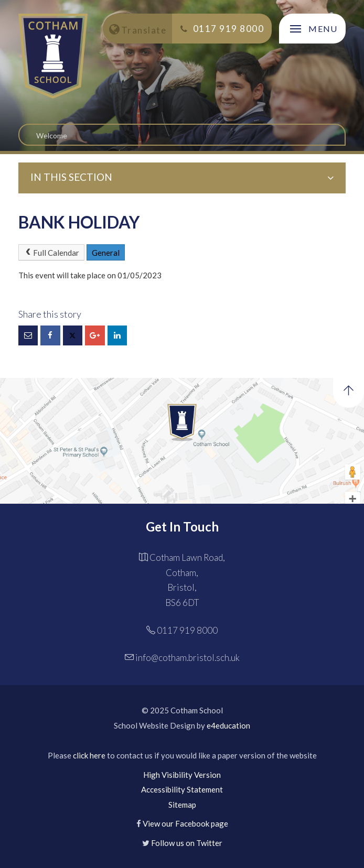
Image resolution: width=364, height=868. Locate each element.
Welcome (52, 135)
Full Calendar (51, 253)
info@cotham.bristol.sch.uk (188, 658)
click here (89, 755)
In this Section (182, 177)
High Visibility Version (182, 775)
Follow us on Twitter (187, 843)
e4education (228, 725)
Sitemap (182, 805)
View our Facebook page (185, 823)
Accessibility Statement (182, 789)
